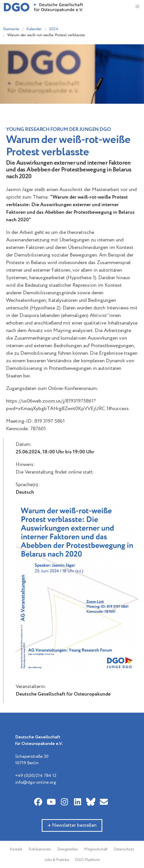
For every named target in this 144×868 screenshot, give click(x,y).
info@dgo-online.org (36, 782)
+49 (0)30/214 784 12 (36, 776)
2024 (54, 29)
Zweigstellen (68, 849)
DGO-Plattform (87, 860)
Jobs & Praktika (57, 860)
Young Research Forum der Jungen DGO (58, 130)
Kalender (34, 29)
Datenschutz (124, 849)
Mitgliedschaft (96, 849)
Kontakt (16, 849)
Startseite (11, 29)
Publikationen (40, 849)
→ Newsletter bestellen (72, 825)
